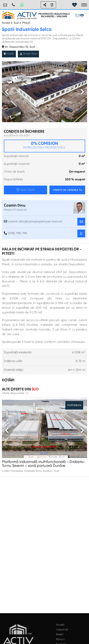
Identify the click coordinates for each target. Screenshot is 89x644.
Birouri (60, 639)
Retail (60, 634)
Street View (28, 54)
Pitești (26, 23)
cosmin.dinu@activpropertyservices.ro (33, 221)
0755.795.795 (14, 3)
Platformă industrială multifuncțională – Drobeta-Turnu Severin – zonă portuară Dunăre (44, 464)
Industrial (62, 630)
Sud (16, 23)
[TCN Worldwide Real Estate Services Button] (79, 16)
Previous (7, 92)
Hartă (9, 54)
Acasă (6, 23)
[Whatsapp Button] (22, 5)
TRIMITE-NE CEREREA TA (67, 190)
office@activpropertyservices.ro (5, 3)
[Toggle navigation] (84, 5)
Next (82, 92)
